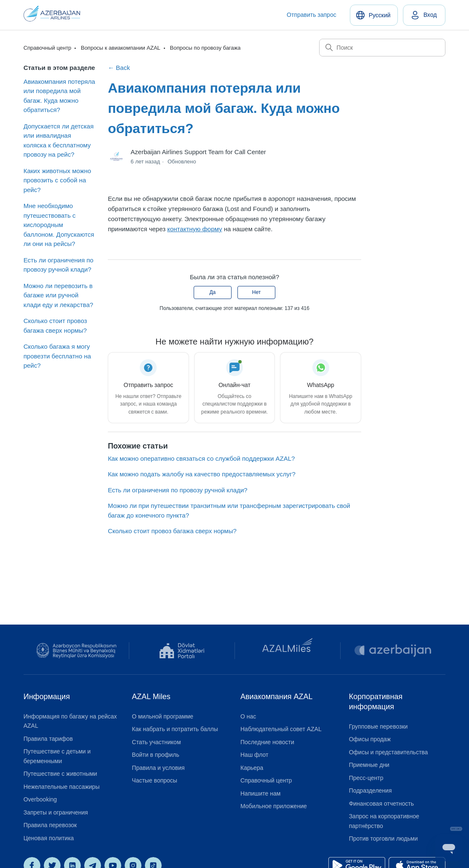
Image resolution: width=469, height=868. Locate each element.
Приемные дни (369, 765)
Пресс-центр (366, 778)
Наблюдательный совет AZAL (281, 729)
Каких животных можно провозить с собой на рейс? (57, 180)
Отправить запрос (312, 15)
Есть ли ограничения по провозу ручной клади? (59, 265)
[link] (424, 15)
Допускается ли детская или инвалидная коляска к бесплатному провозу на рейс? (59, 140)
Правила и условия (158, 768)
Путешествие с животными (60, 774)
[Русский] (374, 15)
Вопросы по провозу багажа (205, 48)
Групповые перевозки (378, 726)
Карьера (252, 768)
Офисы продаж (370, 739)
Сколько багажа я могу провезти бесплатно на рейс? (57, 356)
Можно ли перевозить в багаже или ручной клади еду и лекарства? (59, 295)
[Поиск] (382, 48)
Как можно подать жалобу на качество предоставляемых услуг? (202, 474)
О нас (248, 716)
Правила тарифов (48, 739)
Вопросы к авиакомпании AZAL (121, 48)
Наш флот (254, 755)
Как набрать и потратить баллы (175, 729)
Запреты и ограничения (56, 812)
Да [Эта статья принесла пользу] (212, 292)
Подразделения (370, 791)
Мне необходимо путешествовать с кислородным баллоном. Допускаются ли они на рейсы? (59, 225)
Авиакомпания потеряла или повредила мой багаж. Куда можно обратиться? (59, 96)
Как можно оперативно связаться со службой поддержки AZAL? (201, 458)
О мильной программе (163, 716)
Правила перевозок (50, 825)
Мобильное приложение (274, 806)
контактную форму (195, 229)
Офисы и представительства (389, 752)
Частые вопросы (155, 780)
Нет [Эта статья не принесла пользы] (256, 292)
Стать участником (156, 742)
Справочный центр (48, 48)
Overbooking (40, 799)
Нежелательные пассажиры (62, 787)
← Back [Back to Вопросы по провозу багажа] (119, 68)
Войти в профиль (155, 755)
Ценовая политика (49, 838)
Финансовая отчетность (381, 804)
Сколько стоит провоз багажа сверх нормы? (55, 326)
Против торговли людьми (384, 839)
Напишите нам (260, 793)
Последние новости (267, 742)
